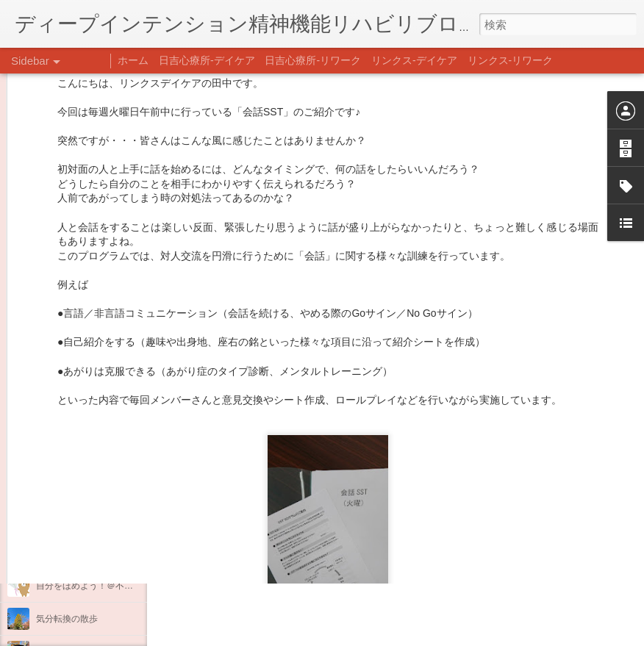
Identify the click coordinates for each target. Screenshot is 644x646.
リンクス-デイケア (414, 60)
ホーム (133, 60)
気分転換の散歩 (67, 619)
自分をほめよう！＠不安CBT (93, 586)
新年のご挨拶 (62, 453)
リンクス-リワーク (511, 60)
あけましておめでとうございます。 (107, 487)
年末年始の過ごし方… (80, 520)
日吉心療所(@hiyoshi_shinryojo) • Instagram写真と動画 (337, 482)
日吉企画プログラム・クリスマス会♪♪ (111, 553)
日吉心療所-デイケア (207, 60)
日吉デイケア (460, 575)
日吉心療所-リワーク (313, 60)
